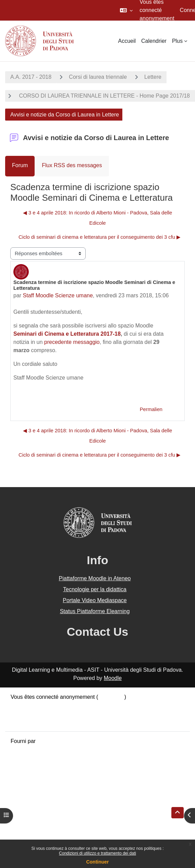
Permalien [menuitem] (151, 409)
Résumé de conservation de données (56, 705)
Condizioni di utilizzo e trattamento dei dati (97, 853)
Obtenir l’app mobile (35, 722)
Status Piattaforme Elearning (95, 611)
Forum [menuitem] (20, 165)
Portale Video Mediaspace (95, 600)
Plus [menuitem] (177, 41)
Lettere (153, 77)
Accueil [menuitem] (127, 41)
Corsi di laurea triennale (98, 77)
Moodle (113, 678)
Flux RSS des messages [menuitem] (72, 165)
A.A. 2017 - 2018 (31, 77)
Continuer (97, 862)
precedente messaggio (72, 342)
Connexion (111, 697)
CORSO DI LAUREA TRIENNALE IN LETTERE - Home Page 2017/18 (104, 96)
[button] (126, 10)
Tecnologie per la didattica (95, 589)
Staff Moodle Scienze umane (58, 295)
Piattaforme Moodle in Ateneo (95, 578)
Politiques (22, 713)
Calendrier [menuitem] (154, 41)
